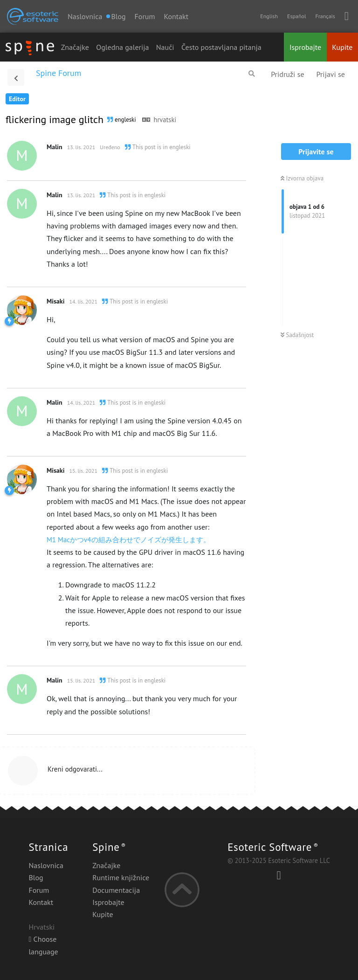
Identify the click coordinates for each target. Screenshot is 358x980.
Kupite (342, 47)
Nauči (165, 47)
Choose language (43, 945)
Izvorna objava (302, 178)
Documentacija (116, 890)
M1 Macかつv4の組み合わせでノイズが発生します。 (128, 540)
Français (325, 16)
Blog (36, 877)
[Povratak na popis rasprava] (16, 77)
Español (296, 16)
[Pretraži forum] (252, 74)
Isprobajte (305, 47)
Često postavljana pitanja (221, 47)
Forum (145, 16)
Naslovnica (85, 16)
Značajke (75, 47)
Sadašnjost (297, 335)
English (269, 16)
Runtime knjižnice (121, 877)
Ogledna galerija (122, 47)
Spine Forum (59, 73)
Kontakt (176, 16)
